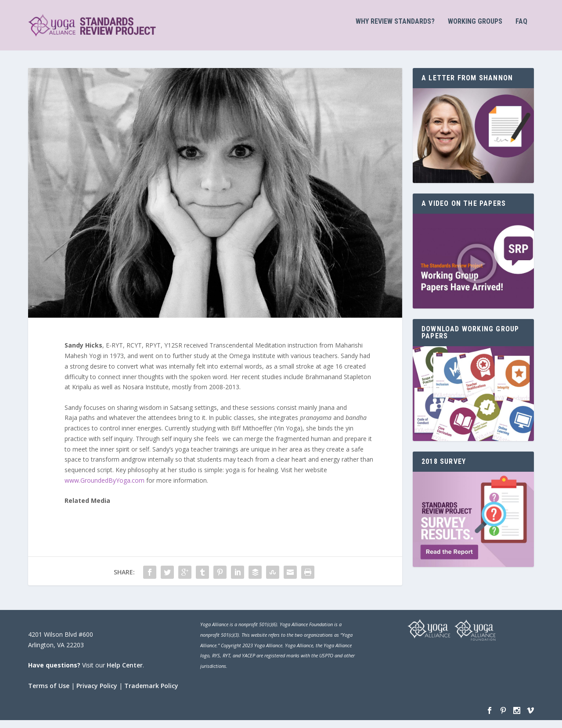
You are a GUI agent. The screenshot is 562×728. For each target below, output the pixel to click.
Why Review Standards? (395, 29)
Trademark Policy (151, 693)
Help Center (125, 672)
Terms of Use (49, 693)
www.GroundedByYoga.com (105, 488)
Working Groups (475, 29)
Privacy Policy (97, 693)
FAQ (521, 29)
